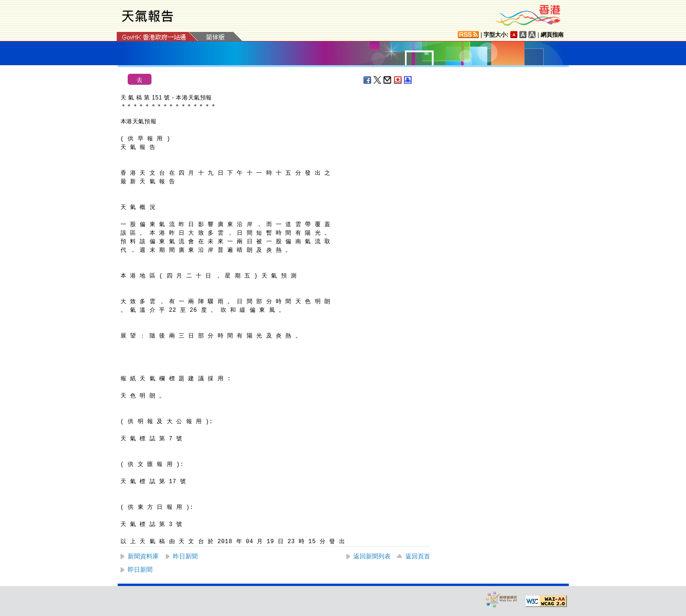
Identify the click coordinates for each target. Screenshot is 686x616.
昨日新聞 (185, 556)
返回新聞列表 (372, 556)
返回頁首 (418, 556)
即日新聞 (140, 570)
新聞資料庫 (143, 556)
